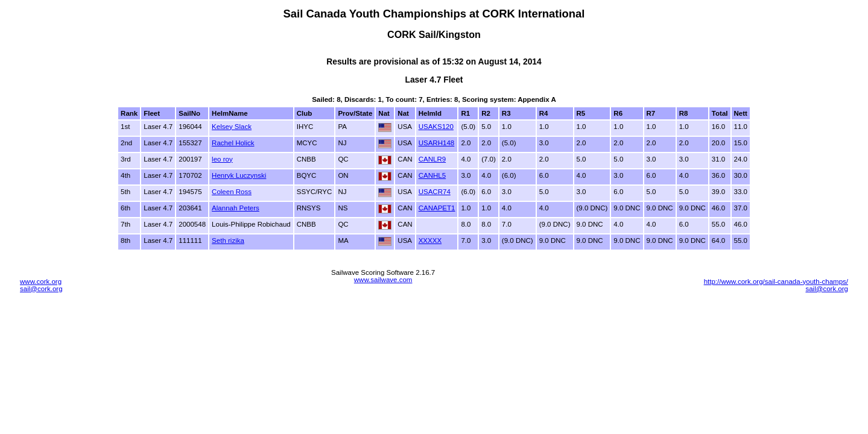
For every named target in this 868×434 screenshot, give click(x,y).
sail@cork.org (41, 289)
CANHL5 (432, 175)
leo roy (222, 159)
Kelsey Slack (232, 127)
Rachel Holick (233, 143)
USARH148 (437, 143)
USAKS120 (436, 127)
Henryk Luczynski (239, 175)
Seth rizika (228, 241)
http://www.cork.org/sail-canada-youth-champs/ (776, 281)
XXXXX (430, 241)
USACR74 (435, 192)
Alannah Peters (236, 208)
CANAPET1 (437, 208)
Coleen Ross (232, 192)
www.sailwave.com (383, 280)
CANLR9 (432, 159)
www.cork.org (41, 281)
